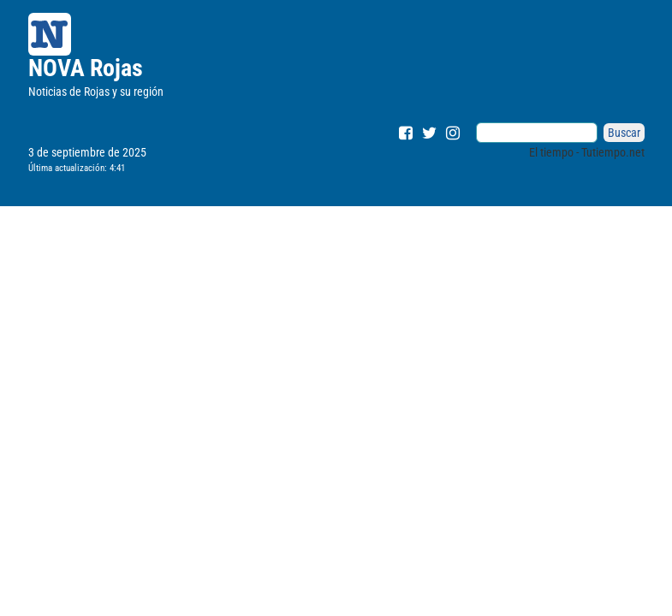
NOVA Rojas (86, 68)
